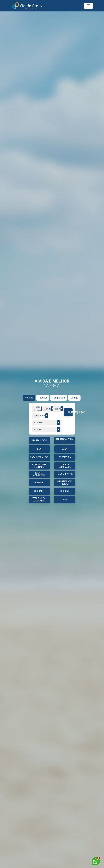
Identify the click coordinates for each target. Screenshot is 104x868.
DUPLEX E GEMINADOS (65, 466)
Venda (65, 500)
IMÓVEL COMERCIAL (39, 474)
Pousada (39, 483)
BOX (39, 449)
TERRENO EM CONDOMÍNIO (39, 500)
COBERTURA (65, 457)
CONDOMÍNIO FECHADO (39, 466)
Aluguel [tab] (43, 398)
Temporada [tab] (59, 398)
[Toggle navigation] (88, 6)
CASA (65, 449)
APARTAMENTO (39, 440)
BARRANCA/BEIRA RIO (65, 440)
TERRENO (65, 491)
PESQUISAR (70, 412)
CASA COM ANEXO (39, 457)
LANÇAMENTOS (65, 474)
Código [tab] (74, 398)
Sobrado (39, 491)
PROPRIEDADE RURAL (65, 483)
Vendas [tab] (29, 398)
